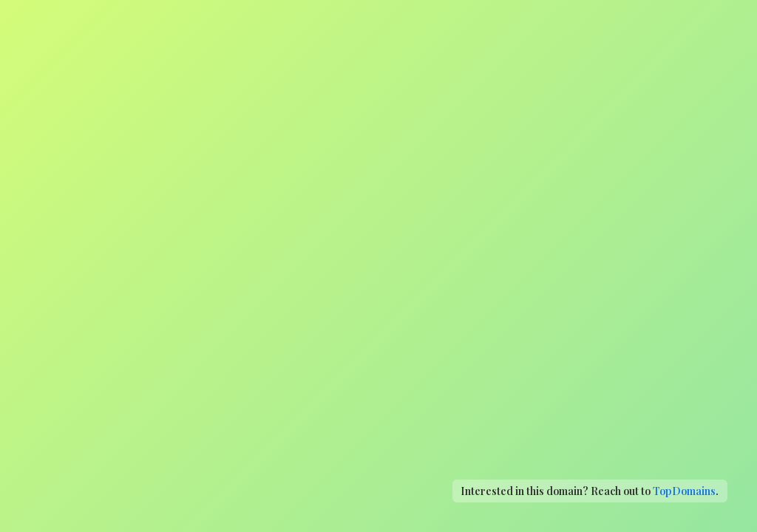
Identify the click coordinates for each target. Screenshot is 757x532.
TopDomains (684, 491)
